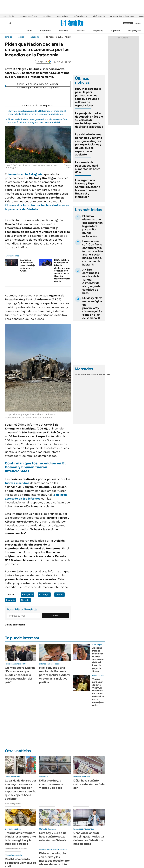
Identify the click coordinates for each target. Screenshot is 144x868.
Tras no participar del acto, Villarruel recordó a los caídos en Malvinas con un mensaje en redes (98, 692)
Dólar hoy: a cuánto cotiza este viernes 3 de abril (89, 784)
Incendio (11, 600)
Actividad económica (28, 16)
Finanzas (64, 31)
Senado (25, 600)
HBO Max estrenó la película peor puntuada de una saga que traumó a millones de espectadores (88, 97)
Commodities (96, 374)
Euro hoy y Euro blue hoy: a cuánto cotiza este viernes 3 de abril (54, 837)
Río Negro (44, 594)
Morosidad (47, 16)
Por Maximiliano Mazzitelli (16, 849)
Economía (45, 31)
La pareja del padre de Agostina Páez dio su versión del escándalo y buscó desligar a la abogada (89, 120)
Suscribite (56, 616)
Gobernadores (62, 16)
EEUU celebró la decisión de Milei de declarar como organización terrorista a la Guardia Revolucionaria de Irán (62, 271)
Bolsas (87, 374)
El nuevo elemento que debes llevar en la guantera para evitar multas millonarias (92, 226)
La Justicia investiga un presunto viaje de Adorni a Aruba (27, 265)
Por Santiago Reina (13, 804)
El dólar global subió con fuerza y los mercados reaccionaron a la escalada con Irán (55, 859)
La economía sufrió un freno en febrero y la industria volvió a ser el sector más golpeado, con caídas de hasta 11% (93, 253)
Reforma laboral (81, 16)
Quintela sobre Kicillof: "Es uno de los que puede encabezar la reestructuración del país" (20, 675)
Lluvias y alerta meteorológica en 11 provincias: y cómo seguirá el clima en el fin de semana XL (93, 308)
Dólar (29, 31)
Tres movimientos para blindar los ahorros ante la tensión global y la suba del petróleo (20, 838)
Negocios (98, 31)
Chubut (59, 594)
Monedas (79, 374)
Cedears (106, 374)
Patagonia (34, 37)
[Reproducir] (38, 82)
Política (81, 31)
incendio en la (25, 174)
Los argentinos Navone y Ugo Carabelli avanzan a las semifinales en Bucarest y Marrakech (88, 188)
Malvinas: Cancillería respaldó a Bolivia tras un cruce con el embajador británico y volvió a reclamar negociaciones (37, 112)
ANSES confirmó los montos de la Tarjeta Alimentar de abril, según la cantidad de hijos (91, 281)
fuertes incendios (17, 483)
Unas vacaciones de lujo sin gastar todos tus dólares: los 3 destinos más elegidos (89, 838)
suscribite (128, 23)
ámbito (9, 37)
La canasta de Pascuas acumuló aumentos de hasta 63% (88, 167)
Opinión (116, 31)
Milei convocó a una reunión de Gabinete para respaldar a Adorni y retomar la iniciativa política (55, 675)
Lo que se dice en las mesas (122, 16)
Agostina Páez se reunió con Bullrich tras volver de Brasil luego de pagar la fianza (98, 659)
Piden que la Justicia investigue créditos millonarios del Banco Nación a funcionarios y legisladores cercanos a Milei (38, 121)
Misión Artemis (99, 16)
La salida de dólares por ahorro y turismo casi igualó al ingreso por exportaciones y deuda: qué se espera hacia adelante (89, 144)
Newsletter (138, 30)
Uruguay (133, 31)
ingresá (137, 23)
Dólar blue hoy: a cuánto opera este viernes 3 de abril (51, 784)
